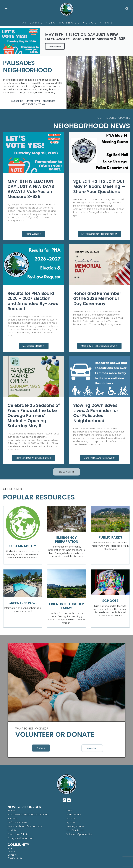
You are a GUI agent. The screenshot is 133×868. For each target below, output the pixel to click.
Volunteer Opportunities (79, 834)
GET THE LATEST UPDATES (114, 118)
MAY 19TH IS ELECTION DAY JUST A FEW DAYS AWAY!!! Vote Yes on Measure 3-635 (31, 189)
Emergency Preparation (67, 540)
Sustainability (23, 546)
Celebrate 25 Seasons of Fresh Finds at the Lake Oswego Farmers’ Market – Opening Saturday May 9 (34, 416)
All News (12, 811)
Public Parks (110, 537)
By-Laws (71, 822)
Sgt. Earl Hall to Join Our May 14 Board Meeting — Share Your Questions (99, 186)
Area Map (13, 818)
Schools (110, 601)
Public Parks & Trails (18, 834)
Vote (10, 848)
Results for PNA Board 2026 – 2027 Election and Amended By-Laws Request (33, 301)
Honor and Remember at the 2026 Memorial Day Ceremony (97, 299)
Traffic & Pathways (17, 822)
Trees (69, 811)
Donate (12, 852)
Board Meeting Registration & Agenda (28, 815)
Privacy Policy (15, 858)
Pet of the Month (75, 830)
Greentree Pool (23, 603)
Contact (12, 855)
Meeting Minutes (75, 826)
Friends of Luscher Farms (66, 606)
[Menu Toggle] (6, 9)
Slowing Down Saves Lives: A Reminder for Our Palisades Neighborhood (96, 413)
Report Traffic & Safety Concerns (25, 826)
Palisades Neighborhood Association (67, 23)
